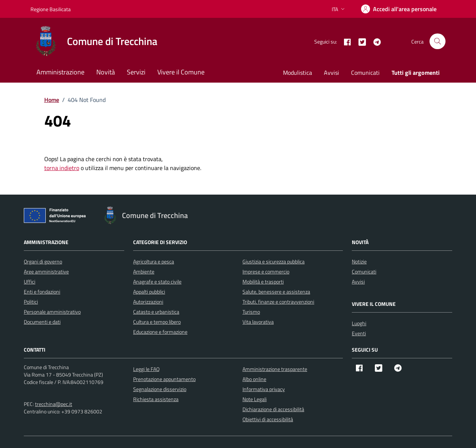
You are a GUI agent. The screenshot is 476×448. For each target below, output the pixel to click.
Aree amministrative (46, 271)
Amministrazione (60, 72)
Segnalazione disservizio (160, 389)
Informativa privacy (264, 389)
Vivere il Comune (181, 72)
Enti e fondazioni (42, 292)
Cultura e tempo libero (157, 322)
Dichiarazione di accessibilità (273, 409)
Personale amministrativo (52, 312)
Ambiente (144, 271)
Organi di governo (43, 261)
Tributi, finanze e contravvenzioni (278, 302)
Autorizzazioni (148, 302)
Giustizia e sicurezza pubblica (274, 261)
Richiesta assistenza (156, 399)
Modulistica (297, 73)
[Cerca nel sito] (438, 41)
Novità (106, 72)
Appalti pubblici (149, 292)
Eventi (359, 333)
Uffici (30, 281)
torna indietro (62, 168)
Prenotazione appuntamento (164, 379)
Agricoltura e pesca (154, 261)
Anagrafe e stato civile (157, 281)
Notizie (359, 261)
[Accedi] (399, 9)
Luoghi (359, 323)
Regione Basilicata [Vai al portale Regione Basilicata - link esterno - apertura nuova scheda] (51, 9)
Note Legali (255, 399)
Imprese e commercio (266, 271)
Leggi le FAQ (146, 369)
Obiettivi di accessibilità (268, 419)
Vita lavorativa (258, 322)
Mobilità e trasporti (263, 281)
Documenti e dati (42, 322)
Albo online (254, 379)
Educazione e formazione (160, 332)
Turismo (251, 312)
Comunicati (365, 73)
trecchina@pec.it (54, 404)
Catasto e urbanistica (156, 312)
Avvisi (332, 73)
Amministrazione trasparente (275, 369)
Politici (31, 302)
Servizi (136, 72)
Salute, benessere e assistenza (276, 292)
